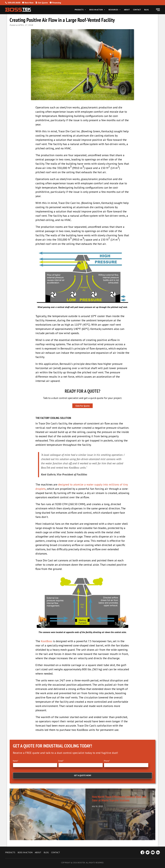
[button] (158, 10)
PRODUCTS (10, 852)
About (127, 10)
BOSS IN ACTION (25, 852)
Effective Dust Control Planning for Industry (42, 797)
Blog (146, 10)
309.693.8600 (13, 3)
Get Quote (42, 3)
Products (80, 10)
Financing (55, 3)
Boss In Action (97, 10)
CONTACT (56, 852)
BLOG (46, 852)
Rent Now (28, 3)
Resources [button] (115, 10)
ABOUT (38, 852)
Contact (137, 10)
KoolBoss (46, 641)
